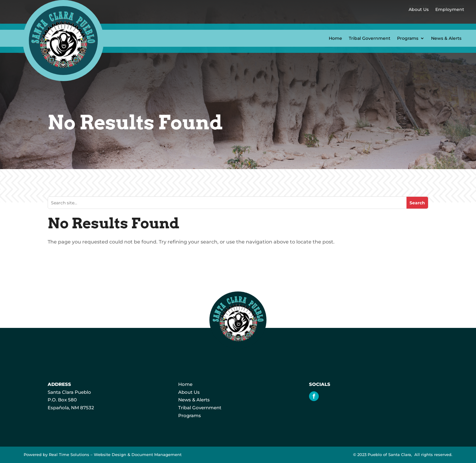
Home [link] (335, 38)
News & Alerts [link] (446, 38)
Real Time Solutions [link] (69, 455)
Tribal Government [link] (370, 38)
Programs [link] (190, 415)
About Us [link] (419, 9)
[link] (63, 79)
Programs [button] (408, 38)
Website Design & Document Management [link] (138, 455)
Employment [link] (450, 9)
